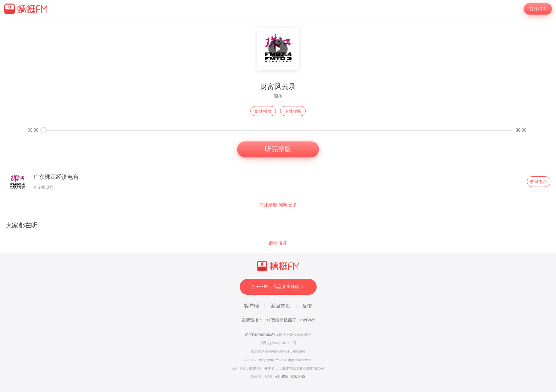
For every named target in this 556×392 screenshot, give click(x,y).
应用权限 (282, 377)
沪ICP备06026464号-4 (262, 335)
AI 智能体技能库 (281, 320)
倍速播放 (263, 111)
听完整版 (278, 149)
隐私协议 (298, 377)
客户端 (251, 306)
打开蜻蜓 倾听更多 (278, 205)
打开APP (538, 9)
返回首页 (280, 306)
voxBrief (307, 320)
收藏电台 (539, 182)
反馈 (307, 306)
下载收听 (293, 111)
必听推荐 (278, 243)
